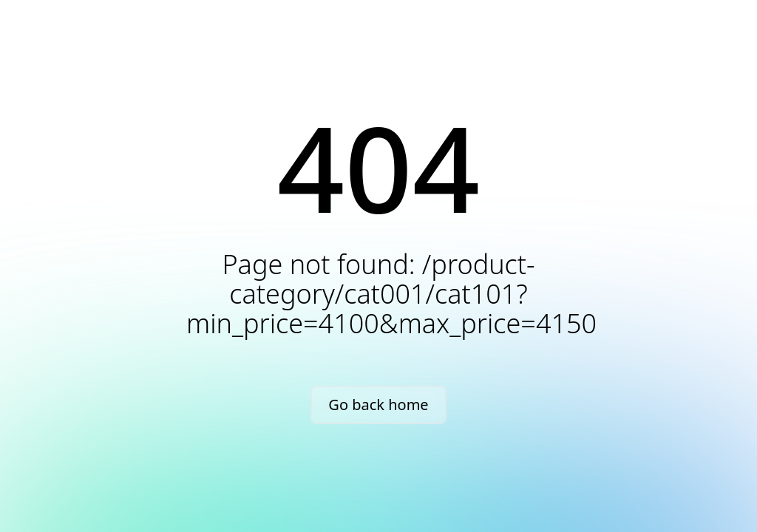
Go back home (378, 405)
